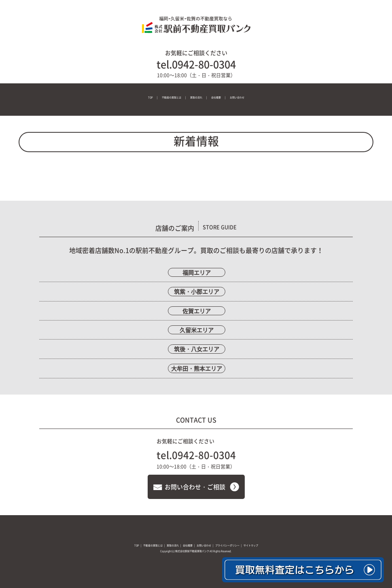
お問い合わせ (237, 97)
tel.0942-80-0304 (196, 64)
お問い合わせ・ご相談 (195, 487)
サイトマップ (251, 545)
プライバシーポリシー (227, 545)
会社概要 (216, 97)
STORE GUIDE (220, 227)
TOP (150, 97)
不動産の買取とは (172, 97)
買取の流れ (196, 97)
